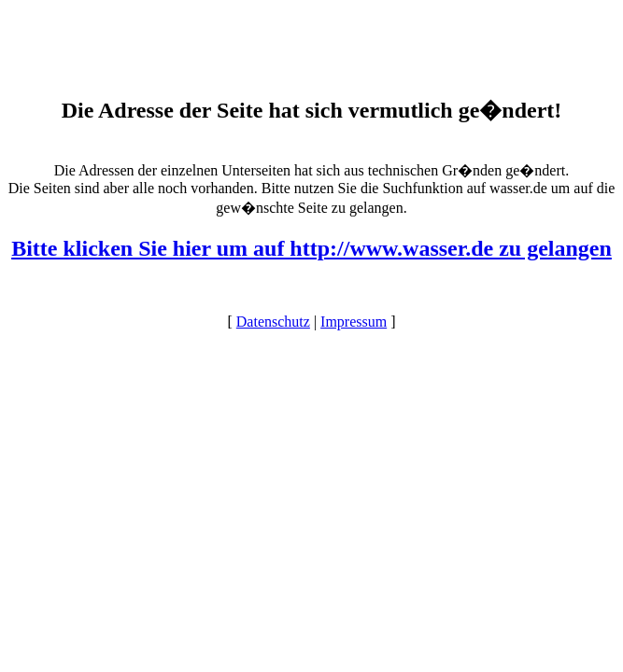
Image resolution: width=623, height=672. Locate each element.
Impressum (354, 322)
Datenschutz (273, 322)
